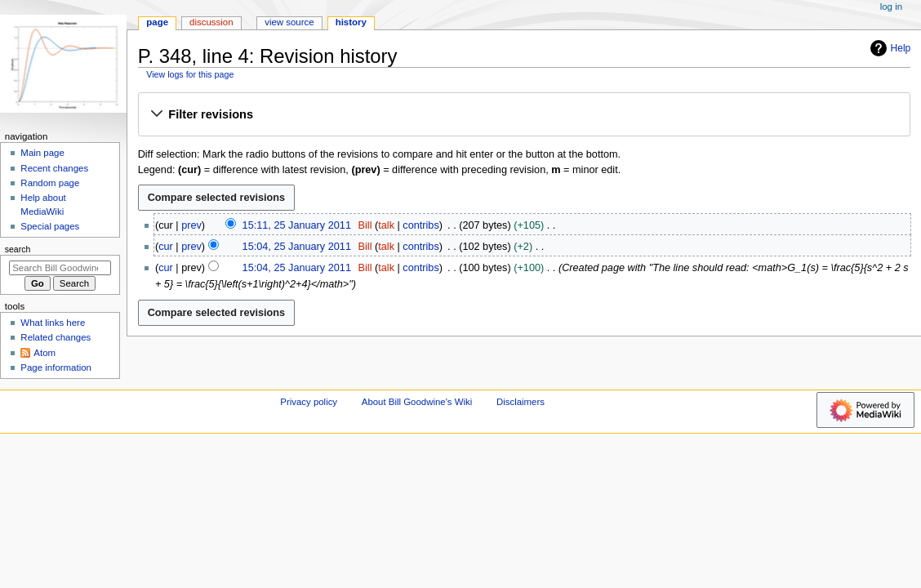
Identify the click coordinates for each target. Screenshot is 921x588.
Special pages (50, 226)
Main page (42, 153)
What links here (53, 323)
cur (166, 247)
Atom (44, 353)
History (351, 22)
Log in (891, 7)
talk (386, 225)
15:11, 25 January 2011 (297, 225)
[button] (524, 115)
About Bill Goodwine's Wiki (417, 402)
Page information (56, 367)
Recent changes (54, 168)
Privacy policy (309, 402)
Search (18, 249)
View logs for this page (190, 74)
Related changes (56, 337)
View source (289, 22)
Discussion (211, 22)
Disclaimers (521, 402)
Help (889, 48)
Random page (50, 183)
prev (191, 225)
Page (157, 22)
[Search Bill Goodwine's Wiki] (60, 268)
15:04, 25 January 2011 (297, 247)
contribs (420, 225)
